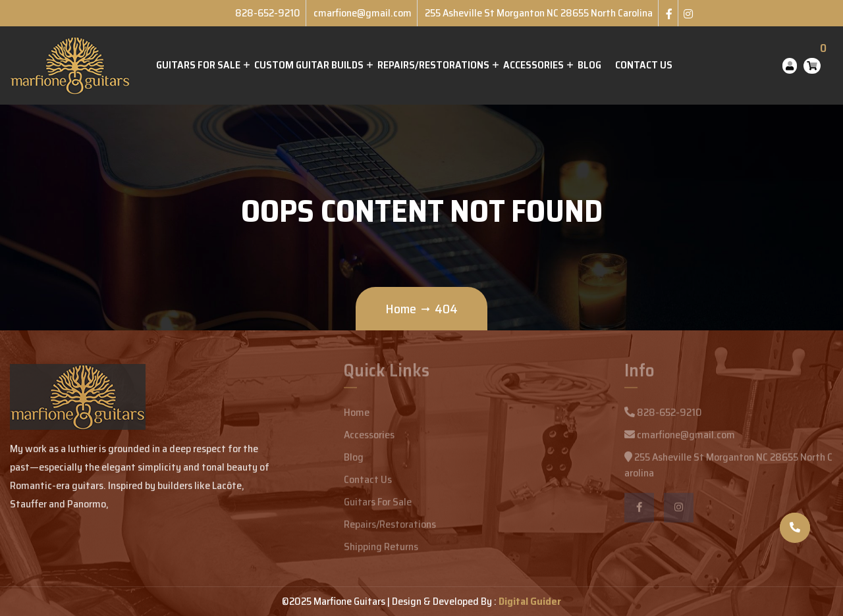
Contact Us (644, 65)
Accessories (533, 65)
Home (401, 309)
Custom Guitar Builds (309, 65)
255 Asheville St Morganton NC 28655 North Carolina (539, 13)
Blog (589, 65)
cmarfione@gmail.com (363, 13)
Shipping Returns (381, 551)
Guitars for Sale (198, 65)
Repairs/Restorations (433, 65)
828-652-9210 (268, 13)
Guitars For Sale (378, 506)
